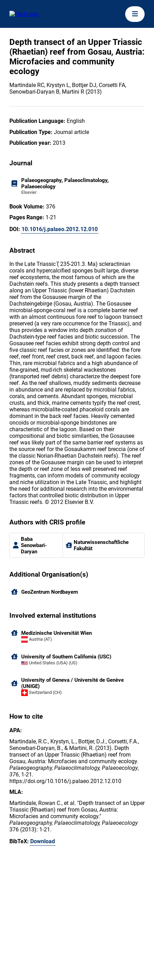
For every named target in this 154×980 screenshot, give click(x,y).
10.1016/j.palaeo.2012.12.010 (60, 229)
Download (43, 841)
